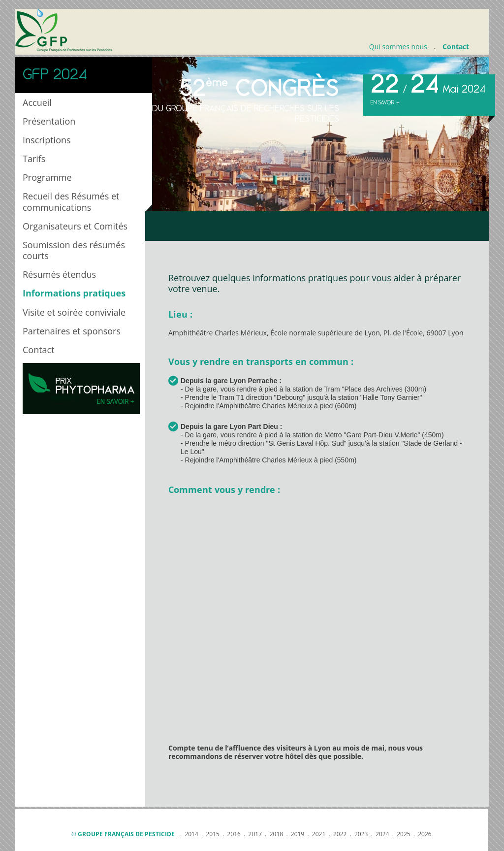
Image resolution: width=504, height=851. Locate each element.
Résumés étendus (59, 274)
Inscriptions (47, 140)
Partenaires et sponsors (72, 331)
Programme (47, 177)
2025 (403, 834)
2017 (255, 834)
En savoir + (385, 103)
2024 (382, 834)
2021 (319, 834)
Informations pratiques (74, 293)
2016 (234, 834)
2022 (340, 834)
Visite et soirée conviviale (74, 312)
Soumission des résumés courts (74, 250)
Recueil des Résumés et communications (71, 201)
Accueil (37, 102)
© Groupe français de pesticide (123, 834)
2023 (361, 834)
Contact (456, 47)
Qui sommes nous (398, 47)
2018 (276, 834)
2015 (212, 834)
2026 (425, 834)
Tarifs (34, 159)
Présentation (49, 121)
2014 (191, 834)
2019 (298, 834)
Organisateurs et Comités (75, 226)
